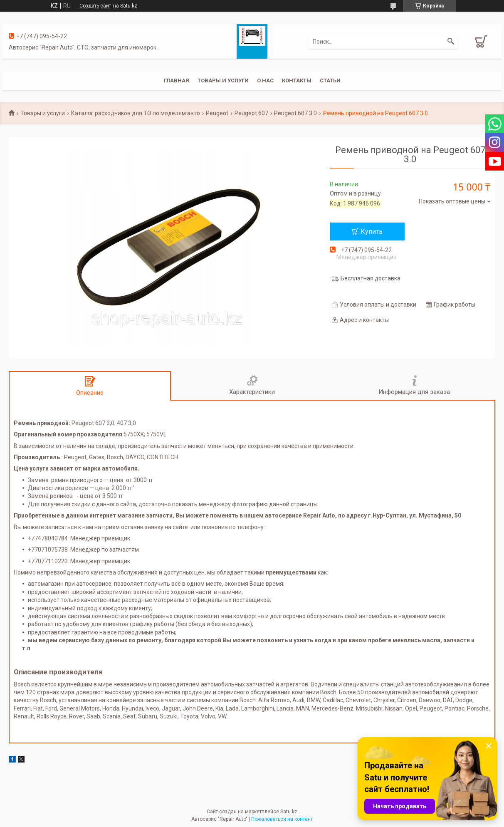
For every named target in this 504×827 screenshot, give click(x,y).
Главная (177, 80)
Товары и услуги (223, 80)
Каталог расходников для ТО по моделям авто (136, 113)
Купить (372, 232)
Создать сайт (95, 6)
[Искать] (451, 42)
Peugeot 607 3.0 (295, 113)
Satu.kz (289, 812)
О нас (265, 80)
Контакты (297, 80)
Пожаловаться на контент (282, 819)
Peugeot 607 (251, 113)
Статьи (330, 80)
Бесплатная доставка (371, 278)
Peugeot (217, 113)
